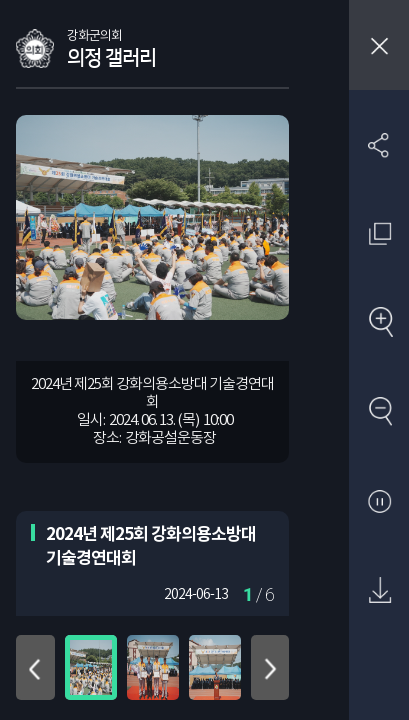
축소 (379, 412)
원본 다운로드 (379, 591)
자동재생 (379, 502)
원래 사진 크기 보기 (379, 233)
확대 (379, 323)
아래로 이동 (270, 667)
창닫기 (379, 45)
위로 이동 (35, 667)
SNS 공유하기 (379, 144)
